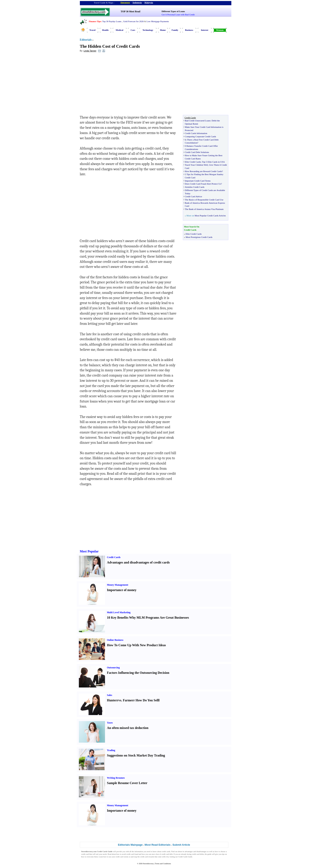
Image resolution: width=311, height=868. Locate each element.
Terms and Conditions (163, 864)
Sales (110, 695)
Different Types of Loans (173, 11)
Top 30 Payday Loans (112, 21)
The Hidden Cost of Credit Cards (110, 46)
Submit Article (181, 845)
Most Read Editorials (158, 845)
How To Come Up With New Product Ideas (136, 645)
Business (189, 30)
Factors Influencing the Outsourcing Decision (138, 673)
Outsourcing (113, 668)
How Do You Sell (147, 700)
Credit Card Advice (194, 196)
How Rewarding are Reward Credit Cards (203, 171)
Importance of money (122, 590)
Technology (148, 30)
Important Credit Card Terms (198, 181)
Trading (111, 750)
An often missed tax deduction (128, 728)
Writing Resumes (116, 778)
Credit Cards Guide (185, 857)
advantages (189, 851)
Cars (133, 30)
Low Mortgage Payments (158, 21)
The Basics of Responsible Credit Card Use (204, 200)
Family (175, 30)
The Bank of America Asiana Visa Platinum (204, 209)
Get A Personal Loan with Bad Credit (178, 14)
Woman (220, 30)
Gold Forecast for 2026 (133, 21)
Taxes (110, 723)
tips (223, 854)
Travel (92, 30)
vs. (120, 700)
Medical (119, 30)
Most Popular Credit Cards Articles (210, 216)
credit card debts (198, 854)
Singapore (125, 2)
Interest (205, 30)
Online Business (115, 640)
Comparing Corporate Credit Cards (200, 136)
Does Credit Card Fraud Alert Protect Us (203, 184)
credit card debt (167, 854)
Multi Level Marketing (119, 612)
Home (163, 30)
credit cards (166, 851)
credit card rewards (147, 857)
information (139, 851)
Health (105, 30)
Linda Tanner (90, 51)
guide (209, 854)
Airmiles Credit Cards (195, 187)
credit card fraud (132, 854)
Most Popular (89, 551)
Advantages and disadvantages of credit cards (138, 562)
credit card (85, 854)
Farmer (128, 700)
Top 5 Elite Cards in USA (213, 162)
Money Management (118, 585)
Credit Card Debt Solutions (197, 152)
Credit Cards (114, 557)
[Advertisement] (113, 85)
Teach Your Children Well (196, 165)
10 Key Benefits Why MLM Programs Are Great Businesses (148, 618)
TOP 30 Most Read (130, 11)
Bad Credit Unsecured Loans (198, 121)
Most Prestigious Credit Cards (199, 237)
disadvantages (202, 851)
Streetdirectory (148, 864)
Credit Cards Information (196, 133)
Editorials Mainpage (130, 845)
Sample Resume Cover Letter (127, 783)
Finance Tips (95, 21)
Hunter (112, 700)
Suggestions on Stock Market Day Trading (136, 755)
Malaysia (149, 2)
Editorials (86, 40)
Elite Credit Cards (193, 162)
